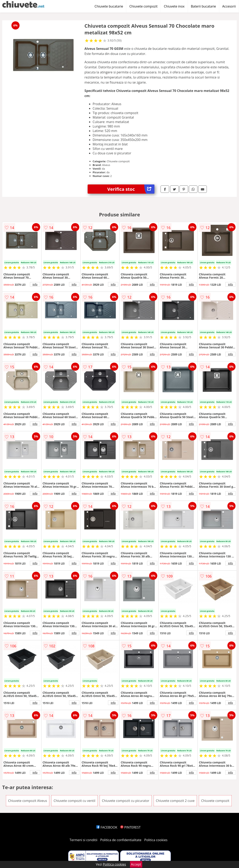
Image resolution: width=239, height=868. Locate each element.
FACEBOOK (107, 827)
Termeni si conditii (83, 840)
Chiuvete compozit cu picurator (126, 801)
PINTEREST (130, 827)
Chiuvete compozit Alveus (28, 801)
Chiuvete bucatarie (109, 6)
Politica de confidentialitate (121, 840)
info (35, 284)
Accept (136, 864)
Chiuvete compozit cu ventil (74, 801)
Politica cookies (156, 840)
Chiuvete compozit (143, 6)
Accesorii (229, 6)
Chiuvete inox (174, 6)
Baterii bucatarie (203, 6)
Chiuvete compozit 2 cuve (175, 801)
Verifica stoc (131, 189)
